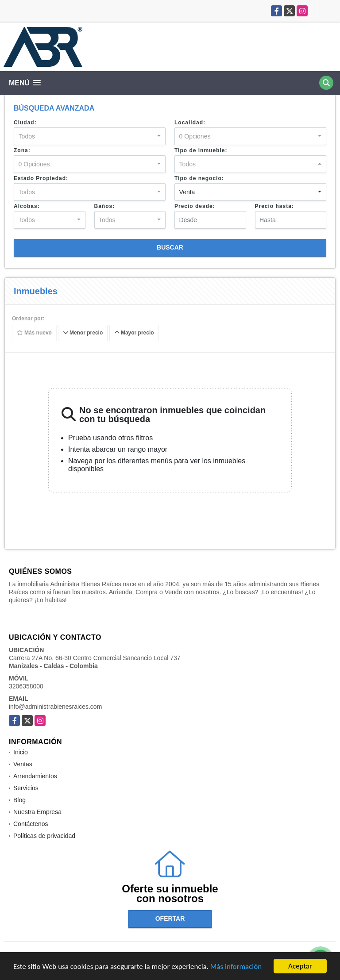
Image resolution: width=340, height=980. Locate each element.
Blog (19, 800)
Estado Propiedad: (41, 178)
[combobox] (90, 136)
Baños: (105, 206)
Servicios (26, 788)
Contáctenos (31, 824)
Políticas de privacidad (44, 836)
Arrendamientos (35, 776)
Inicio (21, 752)
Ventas (23, 764)
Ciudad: (25, 123)
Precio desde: (195, 206)
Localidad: (190, 123)
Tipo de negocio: (199, 178)
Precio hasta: (274, 206)
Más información (236, 967)
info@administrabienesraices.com (55, 707)
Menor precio (83, 333)
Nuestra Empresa (37, 812)
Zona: (22, 150)
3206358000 (26, 686)
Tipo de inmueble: (201, 150)
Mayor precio (134, 333)
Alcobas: (27, 206)
